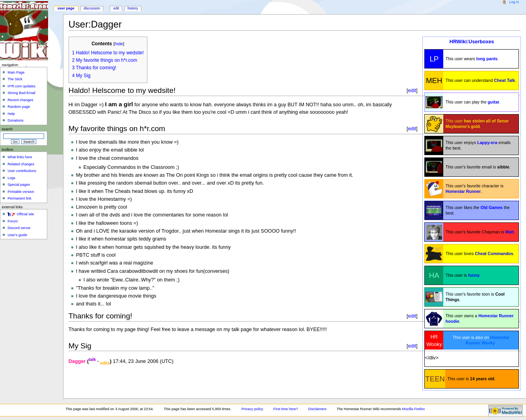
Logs (11, 178)
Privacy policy (252, 409)
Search (7, 129)
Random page (19, 107)
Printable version (21, 192)
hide (119, 44)
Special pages (19, 185)
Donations (16, 120)
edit (412, 90)
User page (66, 8)
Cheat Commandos (494, 253)
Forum (13, 221)
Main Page (16, 72)
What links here (20, 157)
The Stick (15, 79)
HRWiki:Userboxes (472, 42)
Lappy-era (487, 142)
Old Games (491, 207)
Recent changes (20, 100)
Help (11, 114)
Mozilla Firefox (413, 409)
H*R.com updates (21, 86)
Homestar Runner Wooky (488, 340)
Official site (25, 214)
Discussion (92, 8)
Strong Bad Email (21, 93)
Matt (510, 232)
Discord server (19, 228)
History (133, 8)
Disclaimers (317, 409)
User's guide (17, 235)
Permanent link (19, 198)
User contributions (22, 171)
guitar (494, 102)
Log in (514, 2)
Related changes (21, 164)
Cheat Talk (505, 80)
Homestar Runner (463, 191)
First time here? (286, 409)
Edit (116, 8)
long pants (487, 59)
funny (474, 275)
